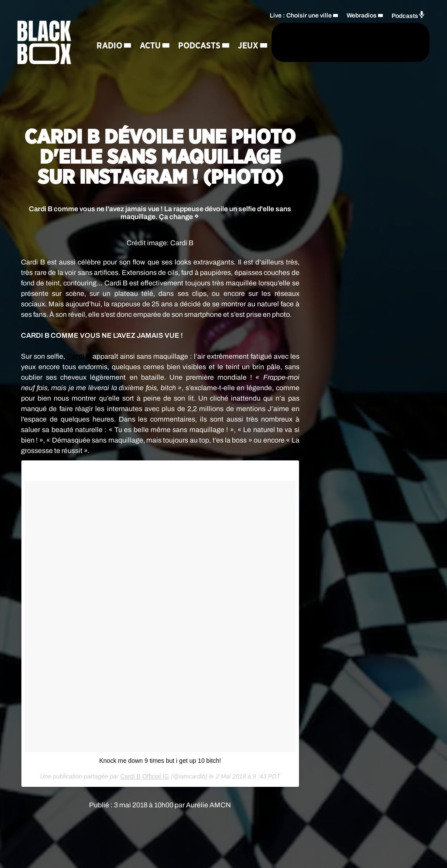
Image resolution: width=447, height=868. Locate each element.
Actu (150, 29)
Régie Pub (117, 90)
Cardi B (79, 356)
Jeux (167, 59)
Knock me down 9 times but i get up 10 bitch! (160, 761)
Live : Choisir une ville (301, 29)
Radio (109, 29)
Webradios (362, 29)
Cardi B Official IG (144, 776)
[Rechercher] (241, 56)
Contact (166, 90)
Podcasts (118, 59)
